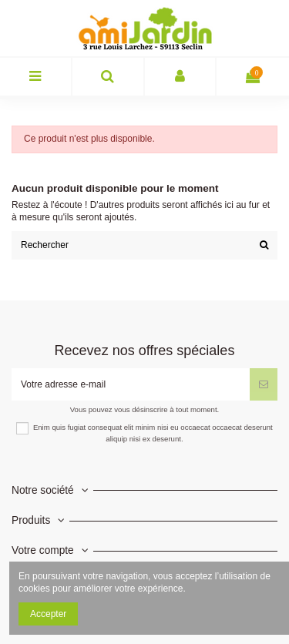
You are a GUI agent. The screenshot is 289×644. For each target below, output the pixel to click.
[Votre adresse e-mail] (131, 384)
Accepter (48, 614)
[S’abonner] (264, 384)
